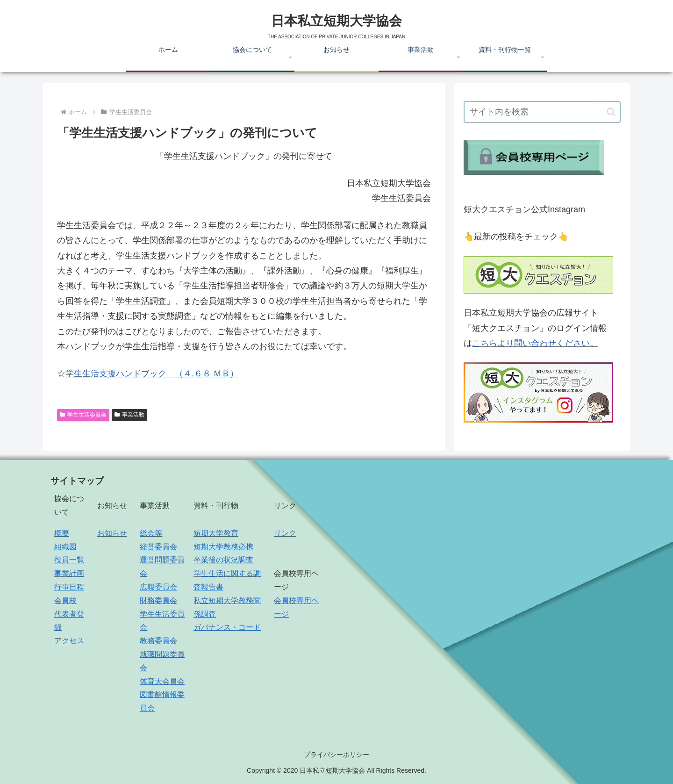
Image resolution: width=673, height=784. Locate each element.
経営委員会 (158, 547)
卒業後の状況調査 (223, 560)
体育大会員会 (162, 681)
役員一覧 (69, 560)
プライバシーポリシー (336, 755)
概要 (62, 533)
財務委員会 (158, 601)
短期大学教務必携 (223, 547)
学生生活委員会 (83, 415)
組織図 (65, 547)
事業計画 (69, 573)
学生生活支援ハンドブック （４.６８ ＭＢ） (152, 374)
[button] (611, 112)
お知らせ (112, 533)
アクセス (69, 641)
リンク (285, 533)
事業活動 (129, 415)
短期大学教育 (216, 533)
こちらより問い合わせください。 (535, 343)
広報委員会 (158, 587)
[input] (542, 112)
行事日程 (69, 587)
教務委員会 (158, 641)
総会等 (151, 533)
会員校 (65, 601)
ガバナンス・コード (227, 627)
